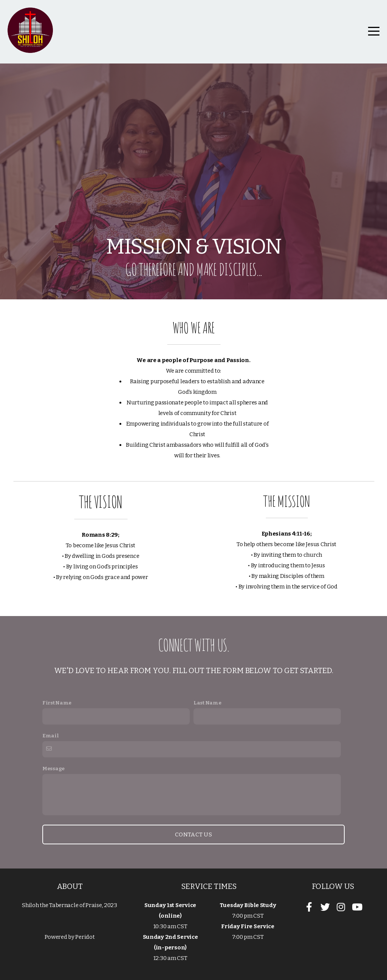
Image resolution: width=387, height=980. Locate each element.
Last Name (207, 703)
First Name (57, 703)
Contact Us (193, 834)
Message (53, 769)
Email (51, 736)
